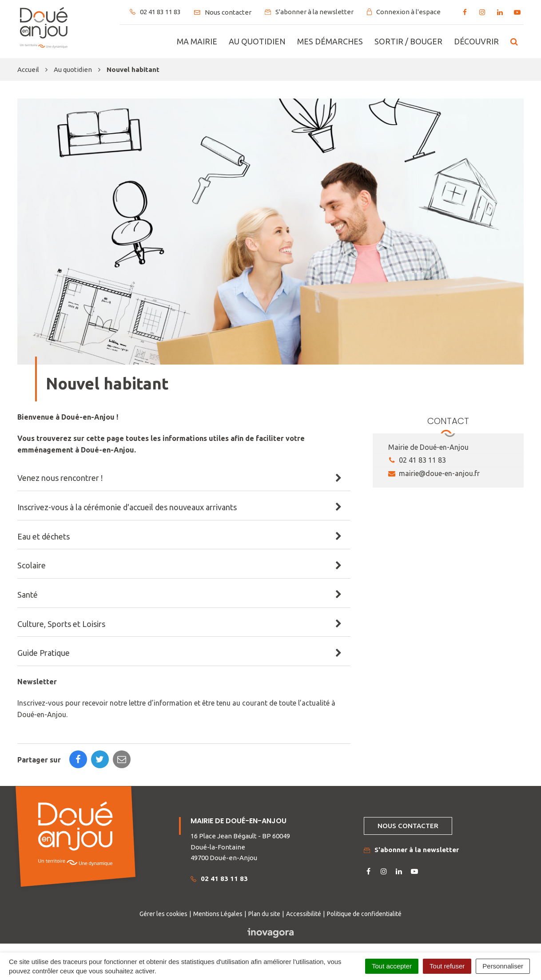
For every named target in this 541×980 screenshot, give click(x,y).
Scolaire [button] (32, 565)
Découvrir (476, 41)
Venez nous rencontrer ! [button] (60, 478)
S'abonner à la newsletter (411, 850)
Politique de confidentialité (364, 914)
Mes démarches (330, 41)
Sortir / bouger (408, 41)
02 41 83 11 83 (417, 460)
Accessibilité (304, 914)
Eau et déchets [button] (44, 536)
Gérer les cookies (163, 914)
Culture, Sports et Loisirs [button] (61, 624)
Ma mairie (197, 41)
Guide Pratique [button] (44, 653)
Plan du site (264, 914)
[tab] (184, 478)
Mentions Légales (218, 914)
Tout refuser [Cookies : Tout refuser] (447, 966)
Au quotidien (257, 41)
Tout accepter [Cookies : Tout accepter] (392, 966)
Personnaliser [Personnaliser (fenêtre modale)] (503, 966)
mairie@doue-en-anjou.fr (434, 473)
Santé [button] (28, 595)
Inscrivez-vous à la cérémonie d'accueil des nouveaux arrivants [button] (127, 507)
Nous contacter (408, 826)
